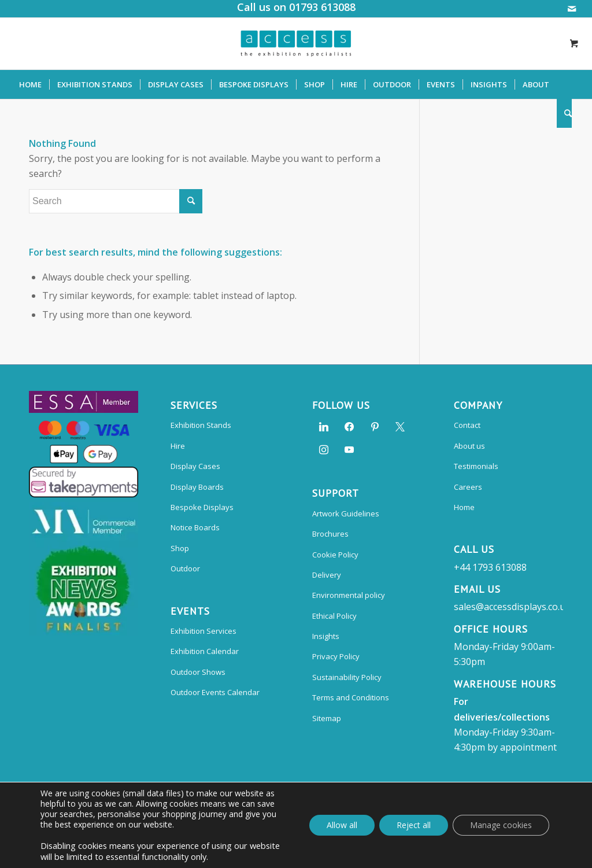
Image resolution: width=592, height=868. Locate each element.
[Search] (564, 113)
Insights (326, 636)
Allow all (342, 825)
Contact (467, 425)
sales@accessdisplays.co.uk (512, 607)
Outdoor (185, 568)
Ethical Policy (334, 616)
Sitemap (327, 718)
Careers (468, 487)
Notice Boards (195, 527)
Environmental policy (349, 595)
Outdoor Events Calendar (215, 692)
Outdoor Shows (198, 672)
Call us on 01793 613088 (296, 7)
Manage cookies (501, 825)
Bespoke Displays (202, 507)
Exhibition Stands (201, 425)
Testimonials (476, 466)
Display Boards (197, 487)
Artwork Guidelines (346, 514)
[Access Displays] (296, 43)
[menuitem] (30, 84)
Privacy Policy (336, 656)
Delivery (327, 575)
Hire (178, 446)
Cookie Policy (335, 555)
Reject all (414, 825)
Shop (180, 548)
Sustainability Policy (347, 677)
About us (469, 446)
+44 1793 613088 (490, 567)
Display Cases (195, 466)
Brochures (330, 534)
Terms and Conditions (351, 697)
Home (464, 507)
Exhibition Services (203, 631)
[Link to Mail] (572, 9)
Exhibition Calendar (205, 651)
